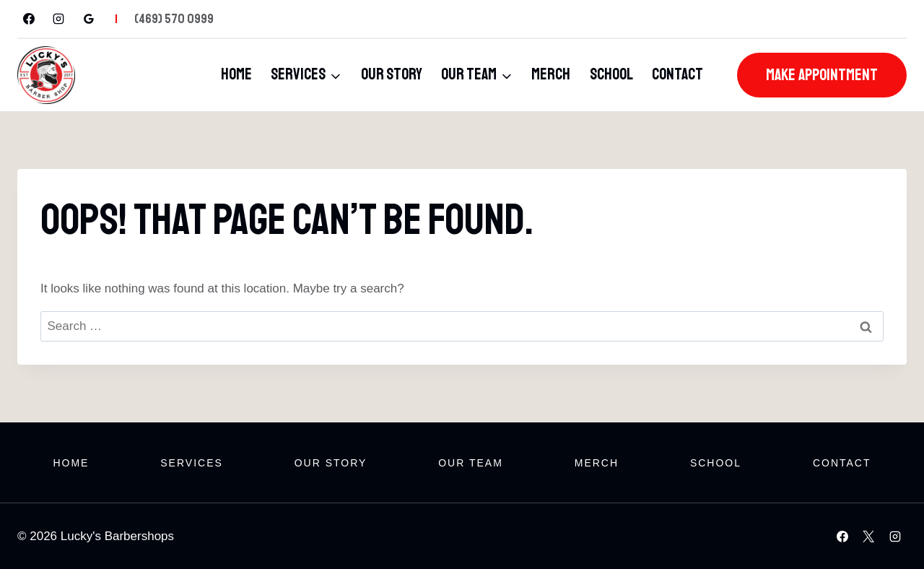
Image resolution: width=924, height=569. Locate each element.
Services (192, 463)
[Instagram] (58, 19)
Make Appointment (822, 75)
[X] (868, 537)
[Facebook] (29, 19)
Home (236, 74)
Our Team (471, 463)
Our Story (392, 74)
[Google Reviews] (89, 19)
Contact (677, 74)
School (611, 74)
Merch (551, 74)
